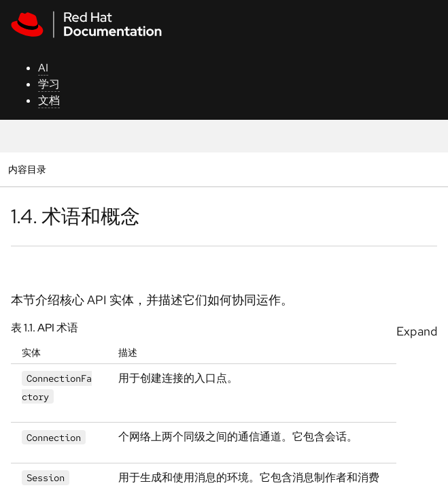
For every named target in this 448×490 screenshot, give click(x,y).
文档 (49, 100)
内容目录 (27, 169)
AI (43, 68)
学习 (49, 84)
